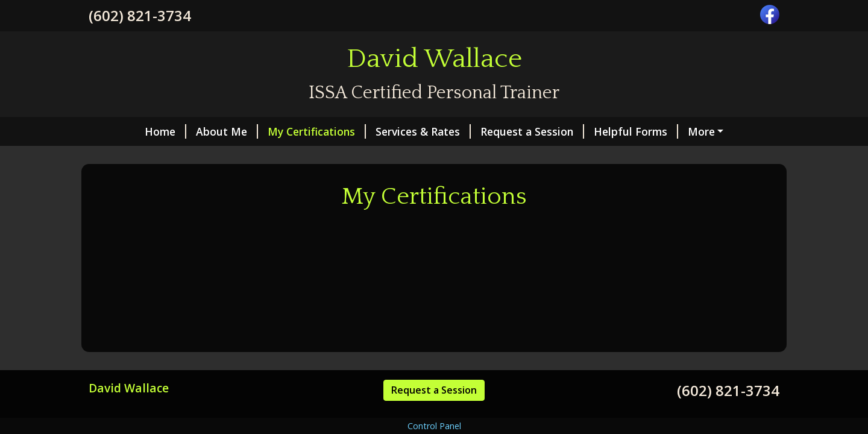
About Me (227, 131)
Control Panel (434, 426)
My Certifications (317, 131)
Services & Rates (423, 131)
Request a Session (532, 131)
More (701, 131)
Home (165, 131)
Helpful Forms (636, 131)
